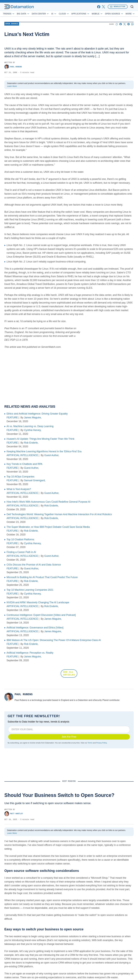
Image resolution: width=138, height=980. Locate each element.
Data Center (40, 14)
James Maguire (32, 418)
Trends (9, 14)
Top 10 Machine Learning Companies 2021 (30, 590)
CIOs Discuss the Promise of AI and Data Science (34, 565)
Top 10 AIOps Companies (20, 477)
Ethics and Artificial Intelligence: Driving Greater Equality (37, 414)
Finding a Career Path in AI (21, 552)
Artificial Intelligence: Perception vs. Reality (30, 653)
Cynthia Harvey (32, 430)
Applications (81, 14)
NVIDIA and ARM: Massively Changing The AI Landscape (38, 602)
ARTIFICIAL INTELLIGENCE (22, 455)
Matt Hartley (14, 814)
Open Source (114, 14)
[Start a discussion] (117, 24)
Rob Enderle (31, 443)
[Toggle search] (132, 7)
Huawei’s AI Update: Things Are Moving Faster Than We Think (40, 439)
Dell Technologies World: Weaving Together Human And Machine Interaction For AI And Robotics (59, 514)
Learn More (12, 86)
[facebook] (99, 7)
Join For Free (69, 737)
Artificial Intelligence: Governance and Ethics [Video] (35, 628)
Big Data (23, 14)
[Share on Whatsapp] (132, 24)
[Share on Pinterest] (129, 24)
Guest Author (51, 455)
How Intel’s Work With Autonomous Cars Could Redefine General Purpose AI (48, 502)
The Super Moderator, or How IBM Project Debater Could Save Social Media (48, 527)
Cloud (64, 14)
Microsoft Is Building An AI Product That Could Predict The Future (42, 577)
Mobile (97, 14)
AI (54, 14)
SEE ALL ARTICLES (69, 674)
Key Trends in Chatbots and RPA (24, 464)
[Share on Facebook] (121, 24)
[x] (103, 7)
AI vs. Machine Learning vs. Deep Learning (30, 426)
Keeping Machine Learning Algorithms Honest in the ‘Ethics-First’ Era (44, 451)
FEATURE (12, 418)
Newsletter (118, 7)
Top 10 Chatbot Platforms (20, 540)
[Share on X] (125, 24)
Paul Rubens (13, 67)
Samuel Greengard (34, 480)
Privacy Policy (101, 743)
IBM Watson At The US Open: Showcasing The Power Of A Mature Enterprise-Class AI (54, 640)
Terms (90, 743)
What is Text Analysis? (19, 489)
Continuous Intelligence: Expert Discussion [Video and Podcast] (41, 615)
